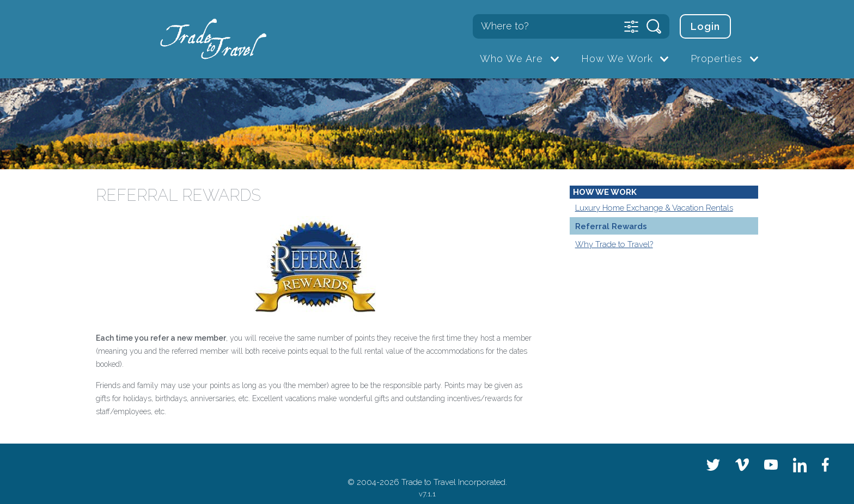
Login (705, 26)
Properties (716, 59)
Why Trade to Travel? (614, 244)
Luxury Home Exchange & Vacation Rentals (654, 208)
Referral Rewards (611, 226)
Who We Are (511, 59)
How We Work (617, 59)
